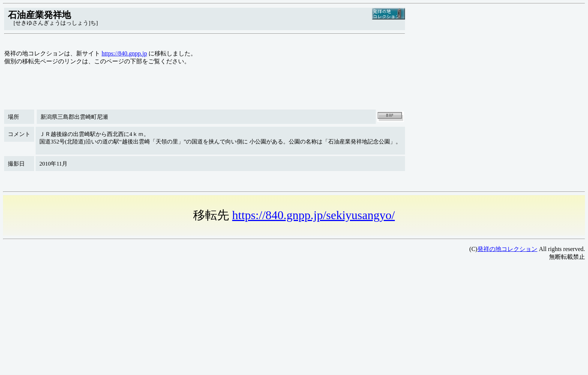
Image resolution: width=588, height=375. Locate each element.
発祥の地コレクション (507, 249)
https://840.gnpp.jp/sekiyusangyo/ (313, 215)
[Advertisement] (228, 320)
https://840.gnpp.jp (124, 53)
